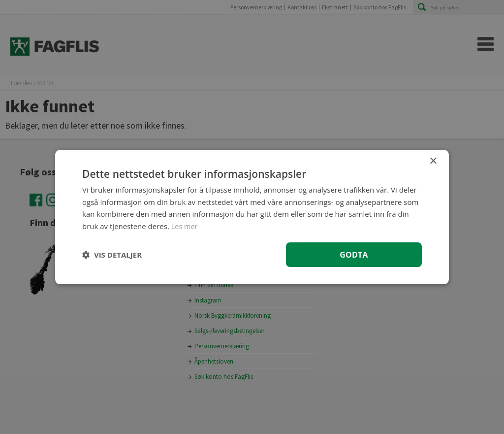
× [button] (433, 161)
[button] (112, 255)
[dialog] (252, 217)
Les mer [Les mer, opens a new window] (185, 226)
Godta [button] (354, 254)
